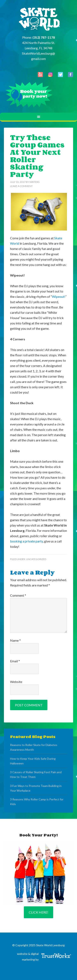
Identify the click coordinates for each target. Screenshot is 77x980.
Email (15, 661)
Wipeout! (59, 296)
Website (16, 682)
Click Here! (38, 912)
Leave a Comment (21, 186)
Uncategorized (36, 559)
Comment (18, 595)
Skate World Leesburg (39, 19)
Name (15, 640)
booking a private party (26, 541)
